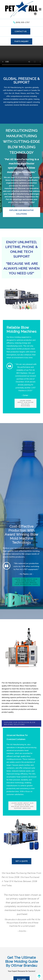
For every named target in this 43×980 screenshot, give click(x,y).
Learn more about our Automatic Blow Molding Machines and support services (22, 806)
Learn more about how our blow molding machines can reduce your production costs (26, 582)
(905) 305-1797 (21, 22)
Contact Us (21, 31)
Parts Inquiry (21, 41)
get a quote (22, 861)
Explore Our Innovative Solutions (21, 212)
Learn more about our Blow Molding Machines (26, 403)
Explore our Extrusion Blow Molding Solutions (20, 723)
